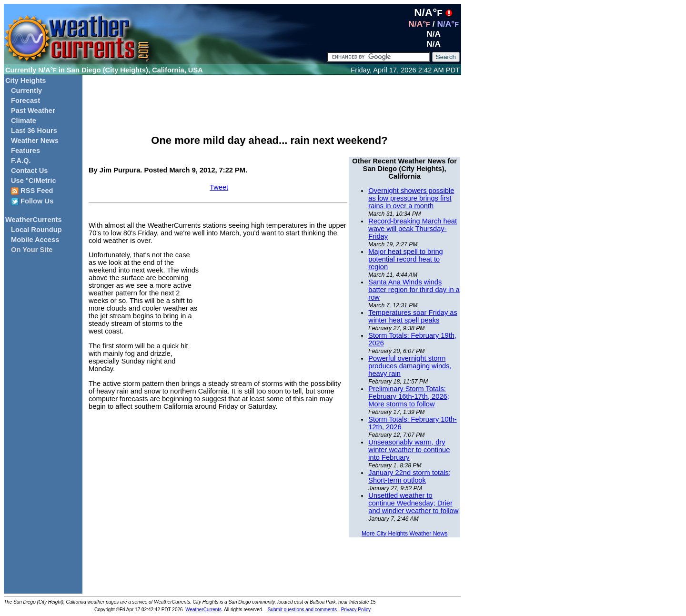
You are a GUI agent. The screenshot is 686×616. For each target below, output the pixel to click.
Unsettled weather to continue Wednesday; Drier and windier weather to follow (413, 503)
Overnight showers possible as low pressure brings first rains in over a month (411, 198)
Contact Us (29, 171)
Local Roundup (36, 230)
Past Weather (33, 111)
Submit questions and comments (302, 610)
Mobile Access (35, 240)
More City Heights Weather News (404, 534)
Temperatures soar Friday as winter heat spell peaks (413, 316)
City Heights (26, 81)
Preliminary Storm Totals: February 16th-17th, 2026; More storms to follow (409, 396)
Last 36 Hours (34, 131)
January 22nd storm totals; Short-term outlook (409, 476)
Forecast (25, 101)
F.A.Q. (21, 161)
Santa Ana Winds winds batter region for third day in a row (414, 290)
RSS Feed (32, 191)
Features (25, 151)
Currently (26, 91)
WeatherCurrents (34, 220)
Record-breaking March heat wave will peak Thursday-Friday (413, 229)
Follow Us (32, 201)
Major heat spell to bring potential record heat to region (405, 259)
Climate (24, 121)
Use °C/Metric (34, 181)
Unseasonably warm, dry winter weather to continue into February (409, 450)
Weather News (35, 141)
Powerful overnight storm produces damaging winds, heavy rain (410, 366)
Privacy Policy (356, 610)
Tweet (219, 187)
